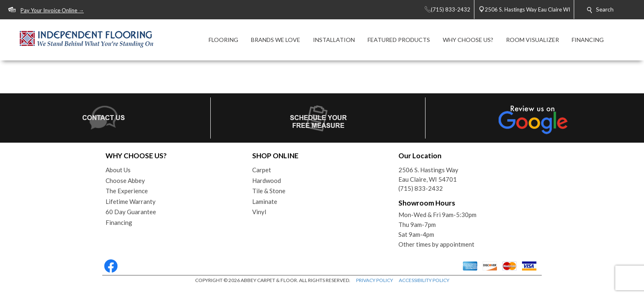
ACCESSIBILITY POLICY (424, 280)
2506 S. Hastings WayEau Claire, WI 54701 (428, 175)
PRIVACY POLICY (375, 280)
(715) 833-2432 (421, 188)
